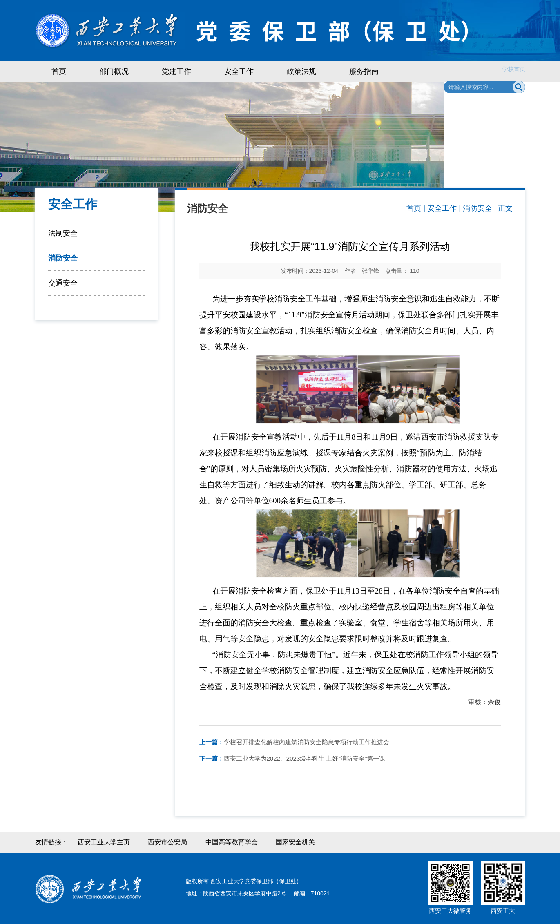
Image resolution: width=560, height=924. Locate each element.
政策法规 (301, 71)
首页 (59, 71)
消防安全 (63, 258)
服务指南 (364, 71)
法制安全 (63, 233)
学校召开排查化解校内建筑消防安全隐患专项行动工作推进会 (294, 742)
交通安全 (63, 283)
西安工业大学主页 (104, 842)
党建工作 (176, 71)
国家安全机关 (295, 842)
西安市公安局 (167, 842)
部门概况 (114, 71)
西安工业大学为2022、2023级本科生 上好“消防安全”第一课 (292, 758)
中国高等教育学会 (232, 842)
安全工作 (239, 71)
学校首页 (514, 69)
